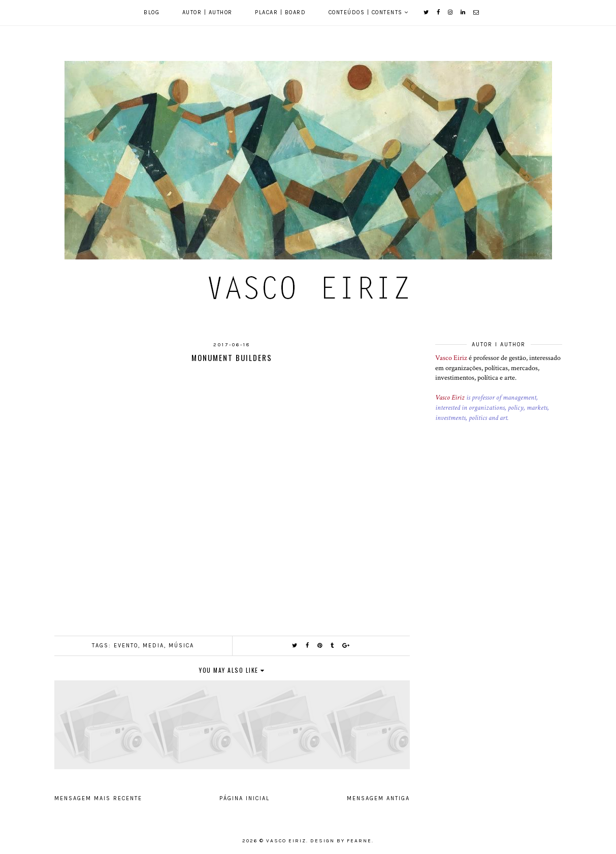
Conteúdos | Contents (366, 12)
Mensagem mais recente (98, 798)
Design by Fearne (341, 841)
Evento (126, 646)
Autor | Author (207, 12)
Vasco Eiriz (451, 358)
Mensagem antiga (378, 798)
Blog (152, 12)
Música (181, 646)
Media (153, 646)
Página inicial (245, 798)
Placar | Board (280, 12)
